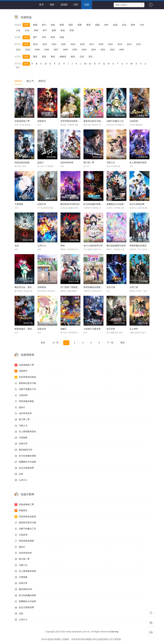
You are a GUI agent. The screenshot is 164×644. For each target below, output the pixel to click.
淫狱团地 (42, 287)
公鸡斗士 (42, 246)
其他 (72, 30)
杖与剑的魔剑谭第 (25, 456)
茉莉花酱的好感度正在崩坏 (96, 287)
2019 (73, 44)
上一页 (55, 343)
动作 (106, 25)
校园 (97, 25)
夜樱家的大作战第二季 (117, 204)
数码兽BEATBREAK (70, 204)
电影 (52, 5)
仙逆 (17, 246)
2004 (84, 50)
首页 (41, 5)
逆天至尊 (111, 329)
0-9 (18, 67)
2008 (47, 50)
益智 (54, 30)
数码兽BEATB (23, 450)
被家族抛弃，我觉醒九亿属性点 (30, 329)
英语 (44, 57)
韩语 (73, 57)
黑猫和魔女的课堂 (138, 246)
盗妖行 (41, 162)
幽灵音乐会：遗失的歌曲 (26, 287)
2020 (63, 44)
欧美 (53, 37)
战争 (133, 25)
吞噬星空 (42, 121)
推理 (62, 25)
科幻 (44, 25)
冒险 (80, 25)
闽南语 (63, 57)
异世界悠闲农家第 (25, 377)
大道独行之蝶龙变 (92, 329)
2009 (37, 50)
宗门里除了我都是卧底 (71, 287)
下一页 (110, 343)
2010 (28, 50)
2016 (101, 44)
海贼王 (64, 329)
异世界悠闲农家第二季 (71, 121)
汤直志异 (42, 329)
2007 (56, 50)
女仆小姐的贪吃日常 (93, 246)
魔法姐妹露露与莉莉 (116, 246)
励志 (63, 30)
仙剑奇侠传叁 (67, 162)
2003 (94, 50)
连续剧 (64, 5)
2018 (82, 44)
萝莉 (89, 25)
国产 (35, 37)
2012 (138, 44)
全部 (26, 25)
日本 (44, 37)
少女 (18, 30)
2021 (54, 44)
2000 (122, 50)
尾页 (123, 343)
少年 (142, 25)
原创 (36, 30)
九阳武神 (134, 121)
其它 (91, 57)
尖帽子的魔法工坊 (115, 121)
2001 (112, 50)
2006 (65, 50)
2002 (103, 50)
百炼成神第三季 (22, 121)
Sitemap (115, 632)
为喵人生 (111, 162)
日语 (82, 57)
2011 (18, 50)
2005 (75, 50)
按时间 (18, 81)
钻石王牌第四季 (137, 204)
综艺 (76, 5)
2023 (35, 44)
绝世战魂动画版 (22, 162)
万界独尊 (19, 204)
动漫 (87, 5)
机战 (115, 25)
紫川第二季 (89, 162)
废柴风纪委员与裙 (25, 383)
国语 (35, 57)
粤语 (53, 57)
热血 (53, 25)
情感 (35, 25)
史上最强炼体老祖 (138, 162)
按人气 (30, 81)
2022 (45, 44)
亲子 (45, 30)
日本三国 (134, 287)
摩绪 (63, 246)
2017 (92, 44)
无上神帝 (134, 329)
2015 (110, 44)
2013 (129, 44)
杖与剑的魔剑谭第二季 (94, 204)
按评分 (42, 81)
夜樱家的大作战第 (25, 462)
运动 (124, 25)
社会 (27, 30)
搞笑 (71, 25)
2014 (120, 44)
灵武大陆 (111, 287)
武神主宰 (42, 204)
